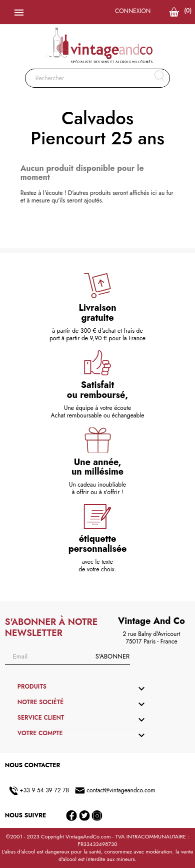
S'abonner (112, 656)
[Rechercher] (98, 78)
